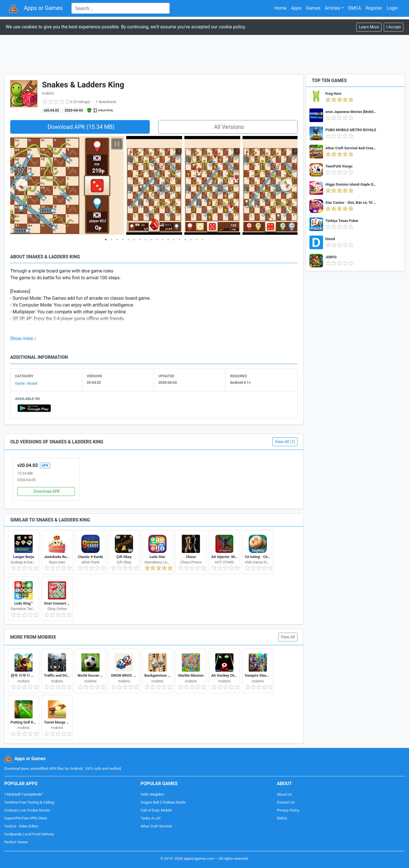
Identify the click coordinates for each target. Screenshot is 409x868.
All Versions (229, 127)
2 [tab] (111, 240)
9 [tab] (151, 240)
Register (374, 8)
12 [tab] (168, 240)
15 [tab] (185, 240)
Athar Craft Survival (156, 826)
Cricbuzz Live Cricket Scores (27, 810)
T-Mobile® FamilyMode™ (24, 794)
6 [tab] (134, 240)
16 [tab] (191, 240)
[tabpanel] (154, 186)
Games (313, 8)
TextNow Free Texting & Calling (29, 802)
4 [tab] (123, 240)
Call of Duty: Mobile (156, 810)
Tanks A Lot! (151, 818)
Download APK (47, 491)
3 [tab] (117, 240)
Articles (332, 8)
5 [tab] (128, 240)
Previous (22, 186)
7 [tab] (140, 240)
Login (392, 8)
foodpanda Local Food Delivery (29, 834)
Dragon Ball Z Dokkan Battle (163, 802)
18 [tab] (202, 240)
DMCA (355, 8)
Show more (22, 338)
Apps (296, 8)
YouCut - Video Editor (21, 826)
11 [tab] (163, 240)
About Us (284, 794)
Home (280, 8)
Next (286, 186)
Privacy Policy (288, 810)
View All (288, 637)
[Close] (394, 27)
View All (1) (285, 442)
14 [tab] (180, 240)
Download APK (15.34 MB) (81, 127)
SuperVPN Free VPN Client (26, 818)
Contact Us (286, 802)
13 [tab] (174, 240)
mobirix (48, 93)
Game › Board (26, 383)
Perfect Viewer (16, 842)
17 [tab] (197, 240)
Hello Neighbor (153, 794)
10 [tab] (157, 240)
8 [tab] (146, 240)
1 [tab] (106, 240)
